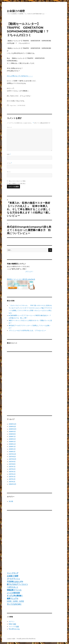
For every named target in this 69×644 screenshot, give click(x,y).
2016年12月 (12, 484)
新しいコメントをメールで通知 (17, 181)
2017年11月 (12, 457)
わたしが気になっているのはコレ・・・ (20, 76)
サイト (9, 172)
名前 (9, 154)
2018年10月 (13, 429)
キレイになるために (14, 604)
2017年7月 (12, 467)
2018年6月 (12, 439)
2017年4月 (12, 474)
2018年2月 (12, 449)
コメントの (14, 627)
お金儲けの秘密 (16, 11)
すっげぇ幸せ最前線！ (15, 596)
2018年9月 (12, 432)
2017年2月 (12, 479)
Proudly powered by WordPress (26, 639)
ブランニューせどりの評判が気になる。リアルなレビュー (27, 330)
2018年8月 (12, 434)
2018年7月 (12, 437)
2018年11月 (12, 427)
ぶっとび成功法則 (13, 593)
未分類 (11, 501)
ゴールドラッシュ (13, 579)
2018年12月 (12, 424)
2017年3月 (12, 477)
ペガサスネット (13, 587)
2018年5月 (12, 442)
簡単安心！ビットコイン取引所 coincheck (21, 279)
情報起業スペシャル (14, 590)
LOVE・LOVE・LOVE (15, 601)
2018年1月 (12, 452)
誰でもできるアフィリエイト (17, 584)
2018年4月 (12, 444)
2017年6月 (12, 469)
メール (9, 163)
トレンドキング (13, 573)
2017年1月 (12, 482)
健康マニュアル (13, 598)
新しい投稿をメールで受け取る (17, 184)
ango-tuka (13, 105)
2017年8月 (12, 464)
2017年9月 (12, 462)
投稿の (12, 624)
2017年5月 (12, 472)
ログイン (12, 621)
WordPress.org (14, 629)
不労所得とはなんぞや (15, 582)
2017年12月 (12, 454)
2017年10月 (12, 459)
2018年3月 (12, 447)
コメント (9, 127)
